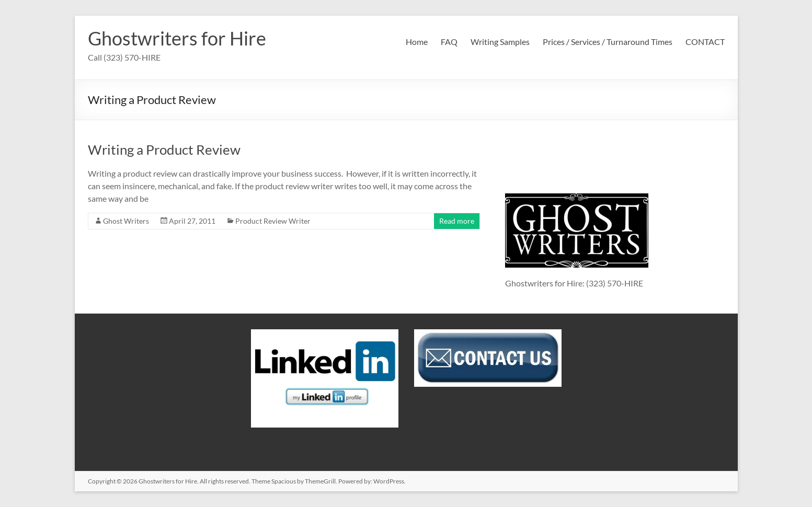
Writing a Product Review (164, 149)
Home (417, 42)
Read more (457, 221)
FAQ (449, 42)
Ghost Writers (126, 221)
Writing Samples (500, 42)
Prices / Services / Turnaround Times (608, 42)
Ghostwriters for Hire (177, 38)
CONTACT (705, 42)
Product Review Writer (273, 221)
